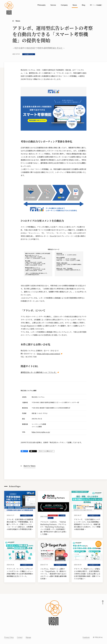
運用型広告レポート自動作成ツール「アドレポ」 (39, 372)
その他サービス (29, 54)
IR (91, 5)
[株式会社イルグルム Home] (9, 10)
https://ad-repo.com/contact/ (49, 354)
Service (53, 5)
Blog (83, 5)
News (75, 5)
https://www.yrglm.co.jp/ (41, 432)
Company (64, 5)
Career (99, 5)
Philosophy (41, 5)
